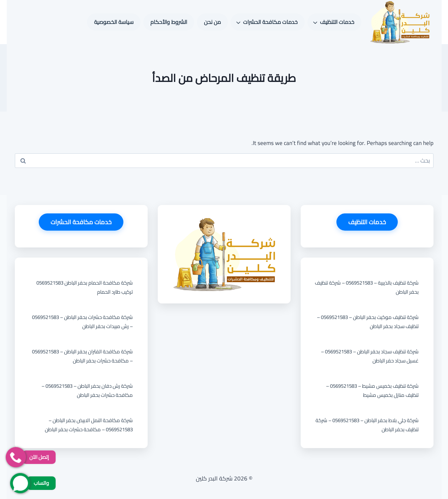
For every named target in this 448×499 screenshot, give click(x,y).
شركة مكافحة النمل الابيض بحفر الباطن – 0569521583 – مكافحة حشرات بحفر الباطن (89, 425)
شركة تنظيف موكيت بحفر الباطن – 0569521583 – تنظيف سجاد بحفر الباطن (368, 322)
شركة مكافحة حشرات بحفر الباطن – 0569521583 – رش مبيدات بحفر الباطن (82, 322)
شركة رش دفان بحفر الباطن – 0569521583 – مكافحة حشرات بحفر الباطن (87, 390)
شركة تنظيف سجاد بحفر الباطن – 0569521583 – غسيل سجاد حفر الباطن (370, 356)
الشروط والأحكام (169, 22)
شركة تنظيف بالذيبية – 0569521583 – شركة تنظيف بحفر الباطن (367, 287)
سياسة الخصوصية (114, 22)
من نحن (212, 22)
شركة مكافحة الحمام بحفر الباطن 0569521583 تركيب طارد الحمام (85, 287)
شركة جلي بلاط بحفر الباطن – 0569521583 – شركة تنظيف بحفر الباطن (367, 425)
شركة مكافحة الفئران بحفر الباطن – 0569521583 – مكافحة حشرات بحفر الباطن (82, 356)
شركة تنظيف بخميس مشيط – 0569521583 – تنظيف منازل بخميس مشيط (372, 390)
